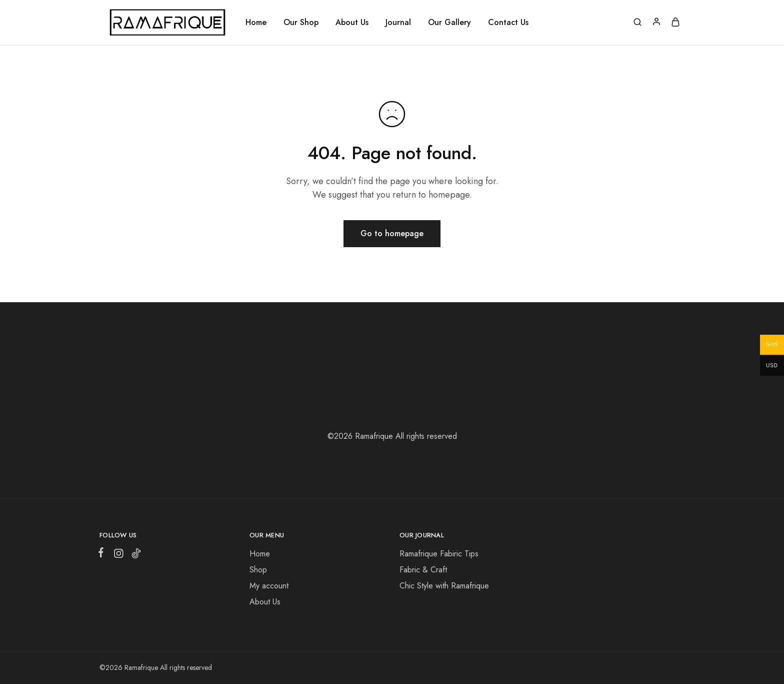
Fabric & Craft (423, 570)
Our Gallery (449, 23)
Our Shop (301, 23)
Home (256, 23)
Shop (258, 570)
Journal (398, 23)
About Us (265, 602)
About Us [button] (352, 23)
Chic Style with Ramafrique (444, 586)
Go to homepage (392, 233)
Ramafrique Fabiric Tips (439, 554)
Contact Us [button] (508, 23)
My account (269, 586)
